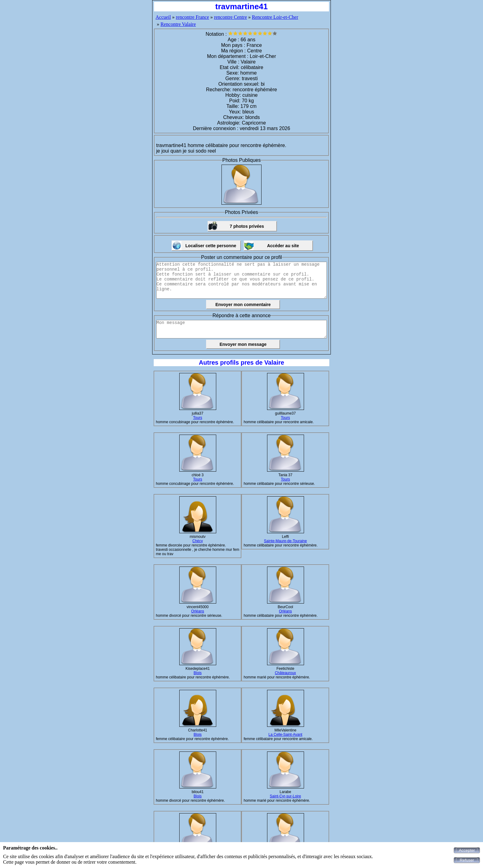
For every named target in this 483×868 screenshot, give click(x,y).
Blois (197, 673)
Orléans (197, 611)
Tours (198, 418)
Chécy (197, 541)
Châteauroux (285, 673)
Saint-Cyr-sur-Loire (285, 796)
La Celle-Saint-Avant (286, 735)
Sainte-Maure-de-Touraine (285, 541)
